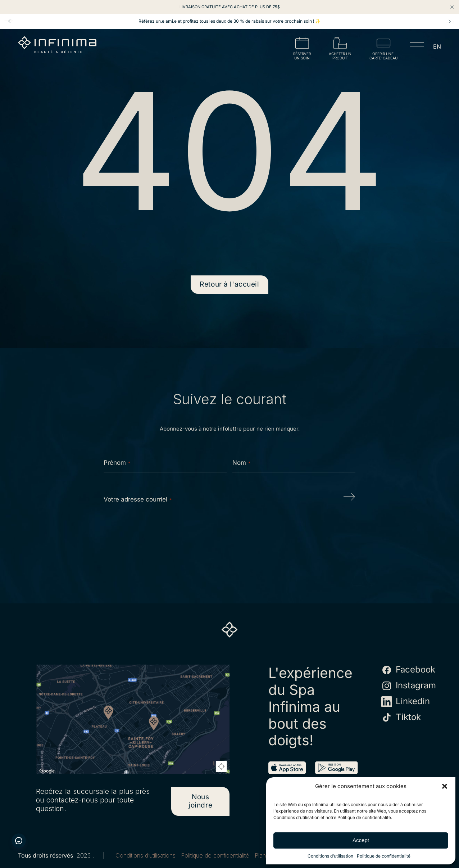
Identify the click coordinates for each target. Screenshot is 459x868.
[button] (445, 786)
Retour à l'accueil (229, 284)
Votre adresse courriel (138, 499)
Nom (241, 463)
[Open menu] (417, 48)
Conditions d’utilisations (146, 856)
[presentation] (229, 538)
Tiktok (401, 718)
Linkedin (406, 702)
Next (450, 21)
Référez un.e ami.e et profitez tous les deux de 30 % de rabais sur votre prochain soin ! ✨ (229, 21)
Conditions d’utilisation (330, 856)
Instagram (409, 686)
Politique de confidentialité (384, 856)
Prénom (117, 463)
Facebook (408, 670)
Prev (9, 21)
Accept (361, 840)
